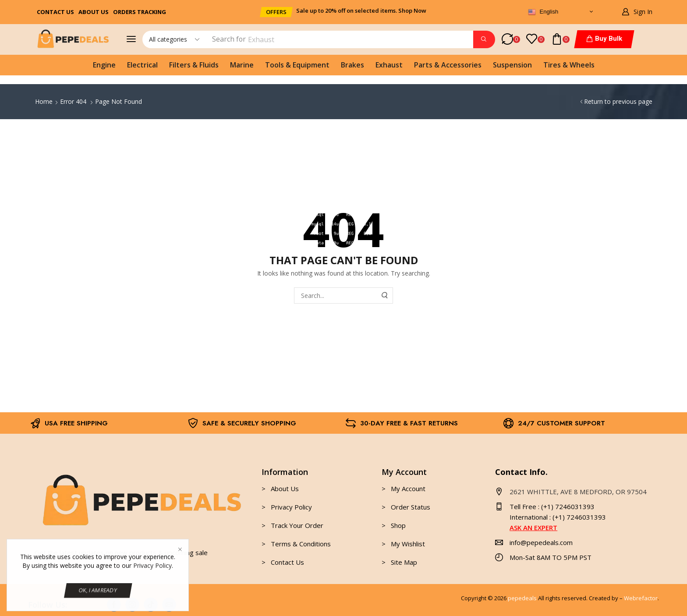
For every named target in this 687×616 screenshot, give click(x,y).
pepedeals (522, 598)
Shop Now (412, 11)
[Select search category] (174, 39)
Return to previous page (618, 101)
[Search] (484, 39)
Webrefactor (641, 598)
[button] (276, 12)
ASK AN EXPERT (533, 527)
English (543, 12)
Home (44, 101)
